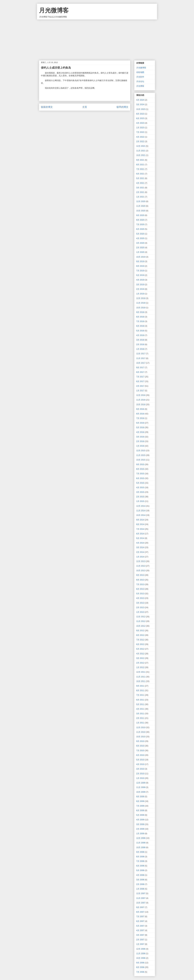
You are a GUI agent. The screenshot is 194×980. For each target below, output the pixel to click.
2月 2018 (140, 344)
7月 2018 (140, 321)
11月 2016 (141, 400)
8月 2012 (140, 635)
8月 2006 (140, 967)
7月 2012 (140, 640)
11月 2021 (141, 151)
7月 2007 (140, 917)
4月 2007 (140, 930)
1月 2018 (140, 349)
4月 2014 (140, 543)
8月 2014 (140, 524)
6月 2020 (140, 229)
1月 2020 (140, 252)
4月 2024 (140, 100)
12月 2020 (141, 201)
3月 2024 (140, 105)
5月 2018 (140, 331)
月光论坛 (140, 81)
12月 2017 (141, 354)
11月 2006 (141, 954)
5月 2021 (140, 178)
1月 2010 (140, 778)
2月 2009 (140, 829)
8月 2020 (140, 220)
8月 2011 (140, 690)
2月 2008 (140, 884)
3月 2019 (140, 285)
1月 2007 (140, 944)
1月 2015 (140, 501)
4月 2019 (140, 280)
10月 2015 (141, 460)
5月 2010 (140, 760)
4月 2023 (140, 123)
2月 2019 (140, 289)
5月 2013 (140, 594)
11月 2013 (141, 566)
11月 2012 (141, 621)
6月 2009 (140, 810)
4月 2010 (140, 764)
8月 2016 (140, 414)
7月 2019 (140, 271)
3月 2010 (140, 769)
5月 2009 (140, 815)
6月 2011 (140, 700)
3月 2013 (140, 603)
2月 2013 (140, 607)
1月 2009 (140, 834)
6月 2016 (140, 423)
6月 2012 (140, 644)
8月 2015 (140, 469)
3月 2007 (140, 935)
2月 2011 (140, 718)
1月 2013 (140, 612)
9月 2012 (140, 631)
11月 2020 (141, 206)
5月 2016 (140, 427)
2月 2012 (140, 663)
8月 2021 (140, 165)
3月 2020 (140, 243)
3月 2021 (140, 188)
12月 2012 (141, 617)
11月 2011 (141, 677)
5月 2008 (140, 870)
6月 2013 (140, 589)
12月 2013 (141, 561)
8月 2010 (140, 746)
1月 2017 (140, 391)
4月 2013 (140, 598)
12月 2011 (141, 672)
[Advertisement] (97, 38)
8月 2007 (140, 912)
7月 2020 (140, 224)
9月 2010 (140, 741)
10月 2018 (141, 308)
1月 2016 (140, 446)
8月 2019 (140, 266)
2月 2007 (140, 940)
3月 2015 (140, 492)
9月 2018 (140, 312)
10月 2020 (141, 211)
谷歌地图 (140, 72)
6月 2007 (140, 921)
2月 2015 (140, 497)
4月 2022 (140, 137)
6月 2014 (140, 534)
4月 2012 (140, 654)
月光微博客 (54, 10)
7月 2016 (140, 418)
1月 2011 (140, 723)
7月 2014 (140, 529)
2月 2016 (140, 441)
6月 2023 (140, 118)
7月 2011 (140, 695)
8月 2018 (140, 317)
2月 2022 (140, 141)
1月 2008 (140, 889)
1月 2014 (140, 557)
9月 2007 (140, 907)
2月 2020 (140, 248)
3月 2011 (140, 714)
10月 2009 (141, 792)
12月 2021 (141, 146)
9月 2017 (140, 368)
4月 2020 (140, 238)
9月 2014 (140, 520)
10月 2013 (141, 571)
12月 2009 (141, 783)
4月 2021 (140, 183)
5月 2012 (140, 649)
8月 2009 (140, 801)
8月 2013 (140, 580)
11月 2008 (141, 843)
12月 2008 (141, 838)
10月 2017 (141, 363)
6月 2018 (140, 326)
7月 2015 (140, 474)
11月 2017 (141, 358)
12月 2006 (141, 949)
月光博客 (140, 86)
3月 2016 (140, 437)
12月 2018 (141, 298)
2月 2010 (140, 774)
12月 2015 (141, 451)
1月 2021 (140, 197)
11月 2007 (141, 898)
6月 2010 (140, 755)
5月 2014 (140, 538)
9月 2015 (140, 464)
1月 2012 (140, 667)
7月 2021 (140, 169)
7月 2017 (140, 377)
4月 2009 (140, 820)
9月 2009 (140, 797)
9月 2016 (140, 409)
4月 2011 (140, 709)
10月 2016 (141, 405)
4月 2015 (140, 488)
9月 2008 (140, 852)
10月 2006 (141, 958)
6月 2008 (140, 866)
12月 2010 (141, 727)
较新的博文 (47, 107)
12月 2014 (141, 506)
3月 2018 (140, 340)
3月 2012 (140, 658)
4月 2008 (140, 875)
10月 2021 (141, 155)
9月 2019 (140, 261)
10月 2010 (141, 737)
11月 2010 (141, 732)
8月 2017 (140, 372)
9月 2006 (140, 963)
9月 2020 (140, 215)
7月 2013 (140, 584)
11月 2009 (141, 787)
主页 (85, 107)
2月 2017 (140, 386)
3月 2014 (140, 547)
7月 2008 (140, 861)
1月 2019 (140, 294)
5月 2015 (140, 483)
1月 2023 (140, 128)
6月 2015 (140, 478)
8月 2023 (140, 114)
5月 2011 (140, 704)
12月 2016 (141, 395)
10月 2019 (141, 257)
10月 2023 (141, 109)
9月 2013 (140, 575)
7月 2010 (140, 751)
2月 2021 (140, 192)
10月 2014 (141, 515)
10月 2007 (141, 903)
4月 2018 (140, 335)
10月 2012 (141, 626)
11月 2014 (141, 511)
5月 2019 (140, 275)
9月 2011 (140, 686)
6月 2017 (140, 381)
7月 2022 (140, 132)
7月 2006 (140, 972)
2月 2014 (140, 552)
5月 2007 (140, 926)
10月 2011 (141, 681)
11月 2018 (141, 303)
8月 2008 (140, 857)
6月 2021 (140, 174)
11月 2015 (141, 455)
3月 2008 (140, 880)
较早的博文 (122, 107)
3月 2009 (140, 824)
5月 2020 (140, 234)
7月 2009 (140, 806)
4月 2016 (140, 432)
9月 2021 (140, 160)
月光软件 (140, 77)
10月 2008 (141, 847)
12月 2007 (141, 893)
